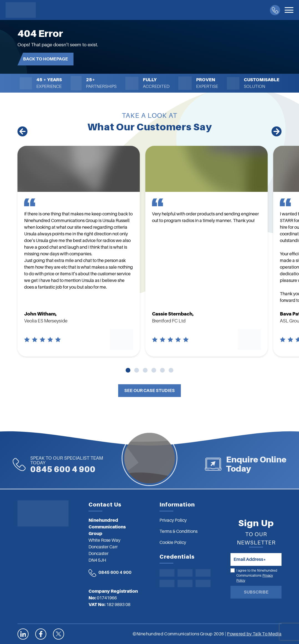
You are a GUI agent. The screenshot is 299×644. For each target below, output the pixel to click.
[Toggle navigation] (289, 10)
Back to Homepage (45, 59)
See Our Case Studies (149, 391)
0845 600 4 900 (50, 465)
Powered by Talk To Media (254, 634)
